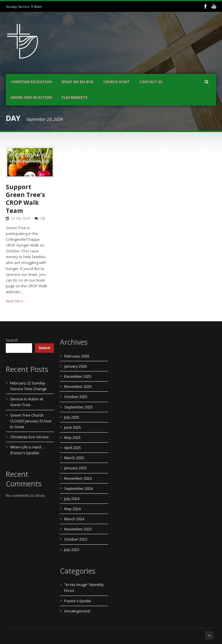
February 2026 (77, 356)
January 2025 (75, 468)
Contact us (151, 82)
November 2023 (78, 529)
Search (12, 340)
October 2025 (76, 397)
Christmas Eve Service (29, 437)
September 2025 (78, 407)
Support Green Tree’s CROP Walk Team (25, 199)
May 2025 (72, 437)
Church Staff (116, 82)
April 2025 (73, 448)
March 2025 (74, 458)
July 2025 (72, 417)
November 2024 (78, 478)
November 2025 (78, 386)
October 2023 (76, 539)
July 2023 (72, 550)
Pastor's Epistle (78, 601)
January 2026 (75, 366)
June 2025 (73, 427)
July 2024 (72, 499)
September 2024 (78, 488)
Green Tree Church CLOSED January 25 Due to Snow (31, 421)
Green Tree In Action (31, 97)
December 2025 (78, 376)
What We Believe (77, 82)
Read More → (17, 301)
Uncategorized (77, 611)
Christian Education (31, 82)
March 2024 (74, 519)
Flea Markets (74, 97)
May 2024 (72, 509)
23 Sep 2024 (21, 218)
